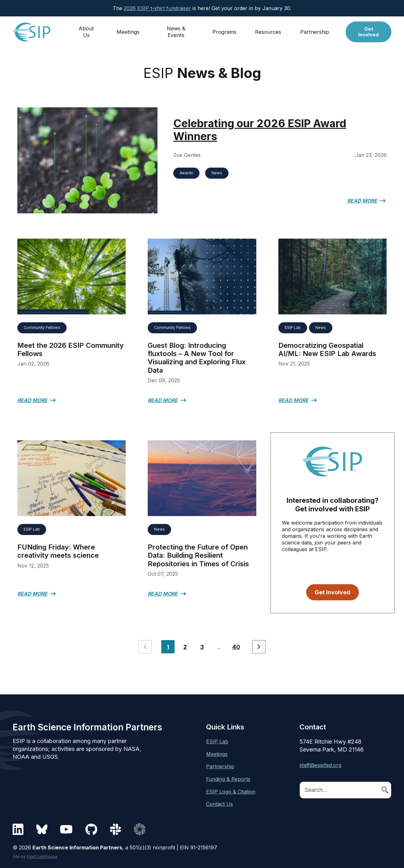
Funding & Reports (228, 777)
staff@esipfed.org (320, 764)
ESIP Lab (293, 326)
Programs (226, 31)
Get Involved (369, 31)
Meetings (128, 31)
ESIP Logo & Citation (231, 790)
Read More (362, 201)
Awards (186, 173)
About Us (87, 31)
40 (236, 645)
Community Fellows (42, 326)
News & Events (176, 31)
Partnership (315, 31)
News (217, 173)
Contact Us (220, 802)
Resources (269, 31)
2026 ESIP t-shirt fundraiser (157, 8)
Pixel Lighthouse (42, 855)
